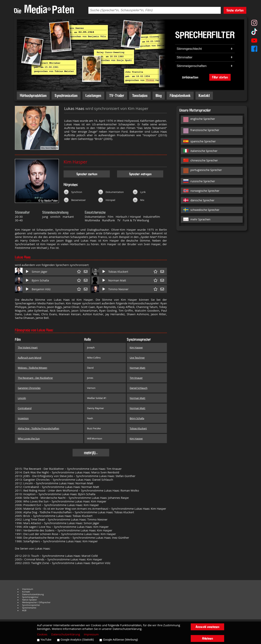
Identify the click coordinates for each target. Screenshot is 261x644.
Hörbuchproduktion (33, 96)
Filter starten (220, 77)
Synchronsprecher (31, 605)
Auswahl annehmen (207, 627)
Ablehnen (207, 638)
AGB (24, 610)
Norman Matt (117, 280)
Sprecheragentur (30, 597)
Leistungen (93, 96)
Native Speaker (29, 600)
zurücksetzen (190, 77)
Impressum (28, 589)
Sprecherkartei (29, 608)
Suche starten (235, 10)
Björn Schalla (40, 280)
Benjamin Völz (41, 289)
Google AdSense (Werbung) (120, 640)
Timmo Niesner (118, 289)
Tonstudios (140, 96)
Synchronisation (66, 96)
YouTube (46, 640)
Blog (159, 96)
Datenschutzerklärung (33, 594)
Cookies (42, 634)
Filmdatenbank (180, 96)
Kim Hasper (75, 162)
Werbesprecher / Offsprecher (36, 602)
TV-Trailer (117, 96)
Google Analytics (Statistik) (77, 640)
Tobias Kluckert (118, 272)
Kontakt (204, 96)
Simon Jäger (40, 272)
